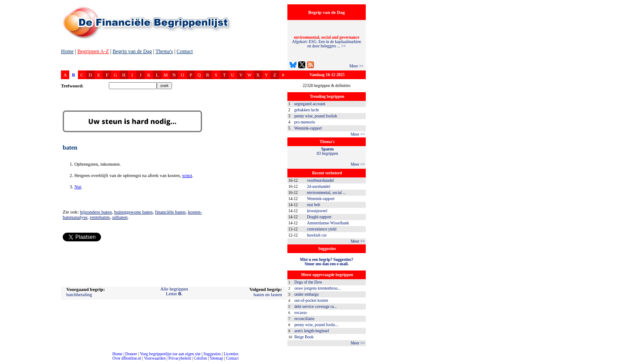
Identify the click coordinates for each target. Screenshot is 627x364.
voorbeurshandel (320, 180)
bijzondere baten (96, 212)
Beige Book (304, 337)
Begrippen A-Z (93, 51)
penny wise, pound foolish (316, 116)
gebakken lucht (307, 110)
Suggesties (212, 354)
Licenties (231, 354)
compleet (5, 362)
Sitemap (217, 358)
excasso (301, 313)
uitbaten (120, 217)
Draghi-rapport (319, 217)
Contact (185, 51)
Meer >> (356, 66)
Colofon (201, 358)
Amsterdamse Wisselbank (328, 223)
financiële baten (170, 212)
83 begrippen (328, 151)
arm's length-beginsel (312, 331)
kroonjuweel (317, 211)
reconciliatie (304, 319)
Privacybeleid (180, 358)
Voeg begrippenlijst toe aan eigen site (170, 354)
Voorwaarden (155, 358)
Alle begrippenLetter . (174, 291)
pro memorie (305, 122)
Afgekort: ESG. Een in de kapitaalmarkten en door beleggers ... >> (327, 42)
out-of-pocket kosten (311, 301)
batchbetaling (79, 294)
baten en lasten (268, 294)
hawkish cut (317, 235)
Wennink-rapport (308, 128)
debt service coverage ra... (315, 307)
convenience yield (322, 229)
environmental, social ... (327, 193)
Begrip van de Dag (132, 51)
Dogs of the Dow (308, 282)
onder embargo (307, 294)
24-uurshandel (319, 187)
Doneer (131, 354)
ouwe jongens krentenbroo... (317, 288)
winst (187, 175)
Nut (78, 187)
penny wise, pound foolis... (316, 325)
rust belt (313, 205)
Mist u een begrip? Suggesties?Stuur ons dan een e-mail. (327, 262)
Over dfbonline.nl (127, 358)
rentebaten (100, 217)
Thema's (164, 51)
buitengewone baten (133, 212)
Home (67, 51)
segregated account (310, 104)
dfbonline (619, 362)
